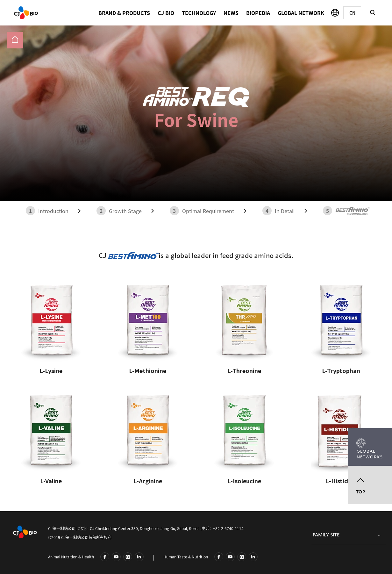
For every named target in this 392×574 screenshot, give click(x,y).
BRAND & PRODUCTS (124, 13)
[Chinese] (352, 13)
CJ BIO (166, 13)
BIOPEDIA (258, 13)
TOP (361, 492)
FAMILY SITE (326, 535)
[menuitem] (15, 40)
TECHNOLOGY (199, 13)
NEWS (231, 13)
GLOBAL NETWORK (301, 13)
